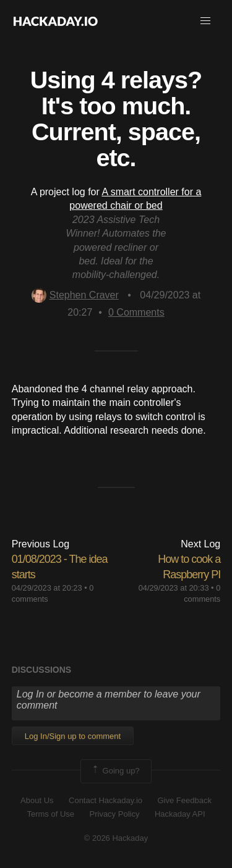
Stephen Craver (75, 295)
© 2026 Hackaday (116, 838)
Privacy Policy (115, 814)
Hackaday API (180, 814)
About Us (37, 800)
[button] (205, 21)
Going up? (115, 771)
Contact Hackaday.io (105, 800)
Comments (136, 312)
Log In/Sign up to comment (73, 736)
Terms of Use (50, 814)
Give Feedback (184, 800)
